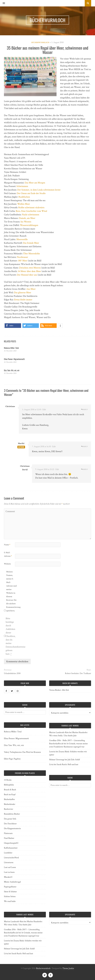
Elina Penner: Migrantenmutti (14, 359)
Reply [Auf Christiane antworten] (84, 410)
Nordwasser (23, 257)
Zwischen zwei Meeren (30, 268)
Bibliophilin (9, 785)
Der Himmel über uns (27, 275)
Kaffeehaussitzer (11, 848)
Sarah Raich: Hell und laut (67, 764)
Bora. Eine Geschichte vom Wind (31, 211)
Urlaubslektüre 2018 (12, 673)
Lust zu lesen (9, 872)
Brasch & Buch (10, 790)
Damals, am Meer (27, 218)
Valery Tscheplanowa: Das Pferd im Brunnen (22, 752)
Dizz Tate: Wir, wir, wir (12, 370)
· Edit (44, 410)
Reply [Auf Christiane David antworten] (84, 469)
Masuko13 (8, 877)
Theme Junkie (68, 968)
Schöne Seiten (10, 896)
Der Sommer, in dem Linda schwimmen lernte (39, 190)
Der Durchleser (10, 824)
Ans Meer (31, 289)
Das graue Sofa (10, 819)
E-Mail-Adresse (8, 554)
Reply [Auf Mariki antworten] (84, 447)
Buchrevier (8, 809)
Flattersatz (8, 833)
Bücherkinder (10, 804)
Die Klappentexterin (12, 829)
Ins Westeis (26, 222)
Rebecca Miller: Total (11, 348)
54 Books (8, 780)
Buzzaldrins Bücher (12, 814)
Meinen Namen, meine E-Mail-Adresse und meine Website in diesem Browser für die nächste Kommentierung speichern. (11, 591)
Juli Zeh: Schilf (74, 760)
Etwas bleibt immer (23, 300)
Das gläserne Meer (23, 293)
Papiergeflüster (10, 887)
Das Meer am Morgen (35, 183)
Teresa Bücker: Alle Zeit (59, 690)
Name (7, 545)
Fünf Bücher (9, 838)
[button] (3, 3)
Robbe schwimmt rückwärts (31, 208)
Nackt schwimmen (31, 215)
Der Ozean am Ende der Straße (31, 193)
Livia (51, 764)
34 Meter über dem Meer (29, 271)
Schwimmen (22, 186)
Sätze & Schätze (10, 892)
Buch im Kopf (10, 795)
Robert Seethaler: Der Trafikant (78, 673)
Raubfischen (24, 197)
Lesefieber (8, 853)
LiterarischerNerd (11, 858)
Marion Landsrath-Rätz (59, 732)
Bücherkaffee (9, 799)
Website (7, 564)
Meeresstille (22, 239)
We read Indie (10, 901)
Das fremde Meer (31, 243)
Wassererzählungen (29, 225)
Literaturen (9, 863)
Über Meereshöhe (32, 254)
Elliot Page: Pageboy (12, 759)
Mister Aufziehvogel (12, 882)
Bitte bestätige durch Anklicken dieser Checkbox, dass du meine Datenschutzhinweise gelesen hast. (11, 636)
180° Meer (23, 261)
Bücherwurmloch (40, 43)
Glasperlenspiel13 (11, 843)
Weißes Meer (24, 204)
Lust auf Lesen (10, 867)
